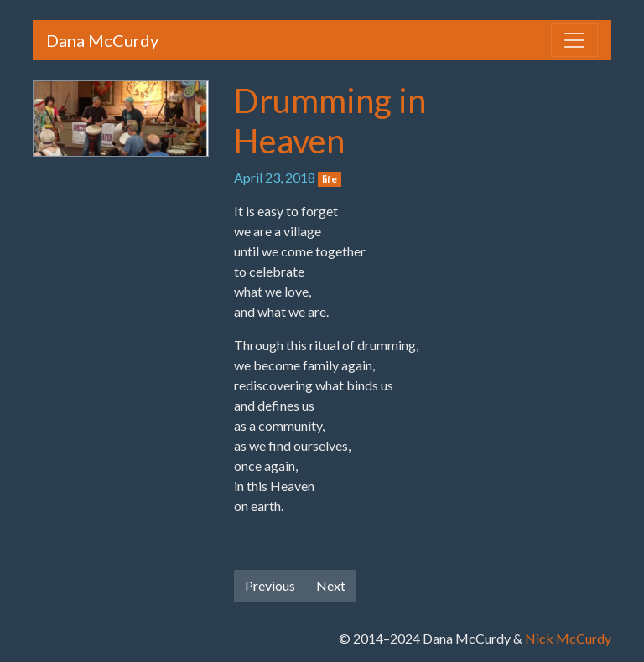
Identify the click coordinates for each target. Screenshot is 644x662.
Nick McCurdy (568, 638)
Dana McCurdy (102, 40)
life (330, 179)
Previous (270, 585)
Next (331, 585)
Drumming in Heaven (330, 121)
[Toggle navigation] (574, 40)
